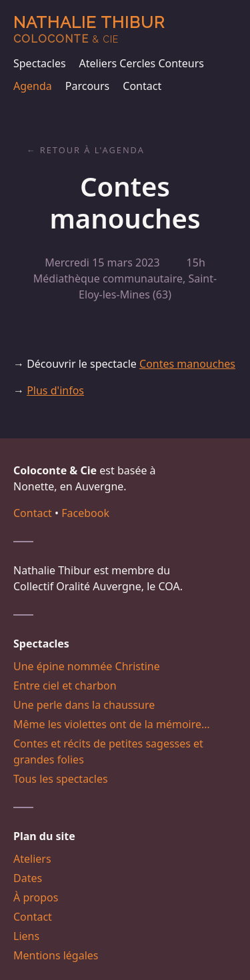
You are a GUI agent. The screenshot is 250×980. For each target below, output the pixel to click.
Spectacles (40, 63)
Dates (28, 878)
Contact (142, 86)
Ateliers (32, 859)
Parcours (87, 86)
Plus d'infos (55, 390)
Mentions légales (56, 955)
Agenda (33, 86)
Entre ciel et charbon (65, 686)
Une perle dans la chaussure (84, 705)
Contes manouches (187, 364)
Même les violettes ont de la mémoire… (112, 724)
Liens (26, 936)
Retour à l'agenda (92, 150)
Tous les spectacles (61, 779)
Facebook (85, 513)
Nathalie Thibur (89, 29)
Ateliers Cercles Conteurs (142, 63)
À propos (36, 897)
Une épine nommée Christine (87, 666)
